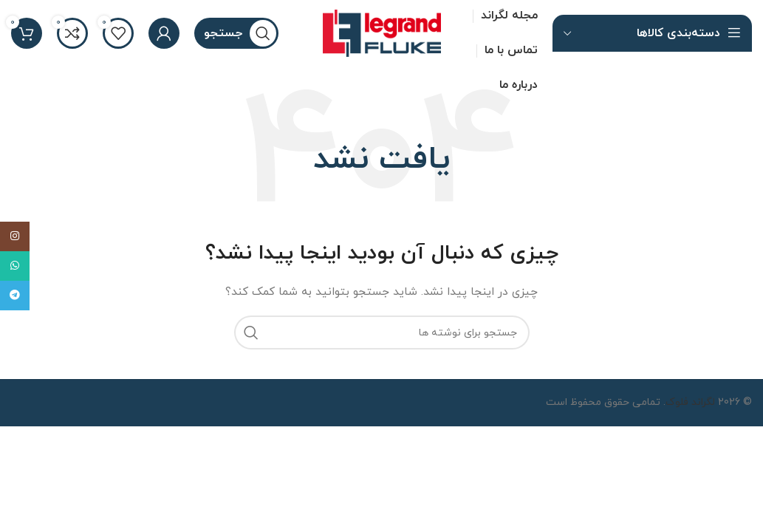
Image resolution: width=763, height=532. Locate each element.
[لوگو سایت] (382, 32)
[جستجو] (236, 33)
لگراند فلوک (690, 402)
